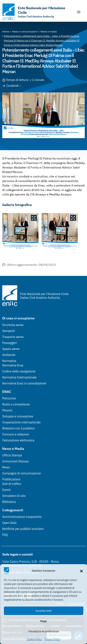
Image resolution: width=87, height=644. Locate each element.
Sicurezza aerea (13, 325)
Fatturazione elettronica (18, 440)
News (6, 467)
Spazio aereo (11, 349)
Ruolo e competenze (16, 404)
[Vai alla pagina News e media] (49, 31)
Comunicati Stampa (15, 461)
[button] (81, 571)
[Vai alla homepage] (37, 12)
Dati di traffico (12, 484)
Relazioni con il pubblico (19, 428)
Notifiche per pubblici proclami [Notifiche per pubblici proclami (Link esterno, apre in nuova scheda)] (23, 529)
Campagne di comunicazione (22, 473)
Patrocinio (9, 398)
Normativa (9, 361)
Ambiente (9, 355)
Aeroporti (9, 331)
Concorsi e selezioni (16, 434)
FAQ (5, 535)
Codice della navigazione (19, 371)
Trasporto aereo (13, 337)
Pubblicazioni (11, 479)
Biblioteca (9, 502)
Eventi (6, 490)
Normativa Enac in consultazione (24, 383)
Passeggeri (10, 343)
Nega (43, 621)
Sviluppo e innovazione (18, 416)
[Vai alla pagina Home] (6, 31)
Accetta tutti (43, 611)
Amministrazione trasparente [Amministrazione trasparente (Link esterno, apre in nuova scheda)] (22, 517)
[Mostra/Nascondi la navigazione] (79, 12)
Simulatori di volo (14, 496)
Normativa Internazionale (19, 377)
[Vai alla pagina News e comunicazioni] (25, 31)
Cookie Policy (35, 639)
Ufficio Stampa (12, 455)
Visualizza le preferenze (43, 631)
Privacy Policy (52, 639)
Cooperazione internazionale (21, 422)
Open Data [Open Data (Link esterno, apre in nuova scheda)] (9, 523)
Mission (7, 410)
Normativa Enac (13, 365)
